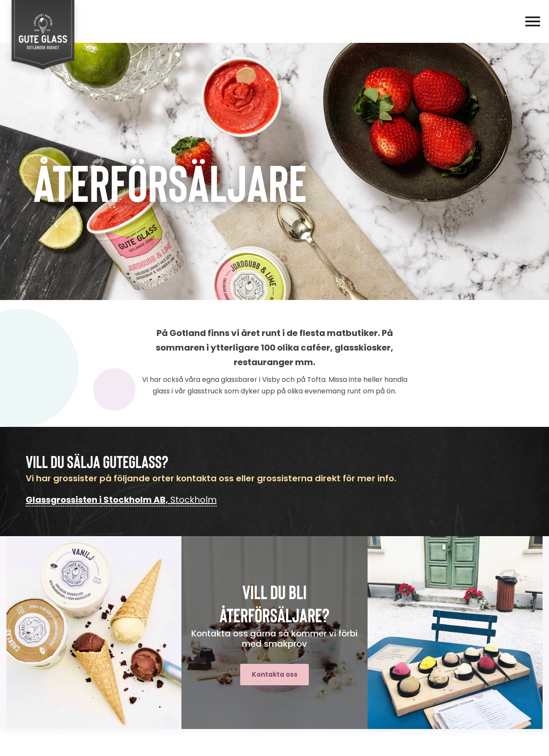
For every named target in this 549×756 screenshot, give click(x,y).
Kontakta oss (275, 674)
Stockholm (121, 500)
